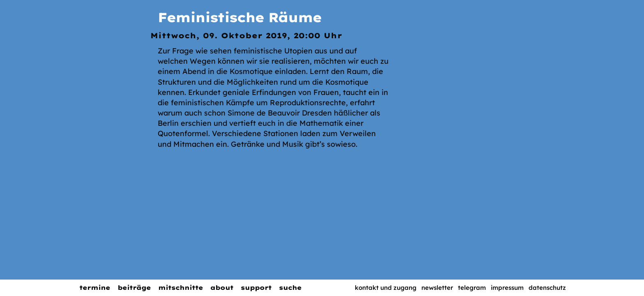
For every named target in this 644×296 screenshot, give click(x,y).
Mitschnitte (181, 288)
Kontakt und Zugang (386, 288)
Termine (95, 288)
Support (256, 288)
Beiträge (134, 288)
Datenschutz (547, 288)
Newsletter (437, 288)
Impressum (507, 288)
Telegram (472, 288)
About (222, 288)
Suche (290, 288)
